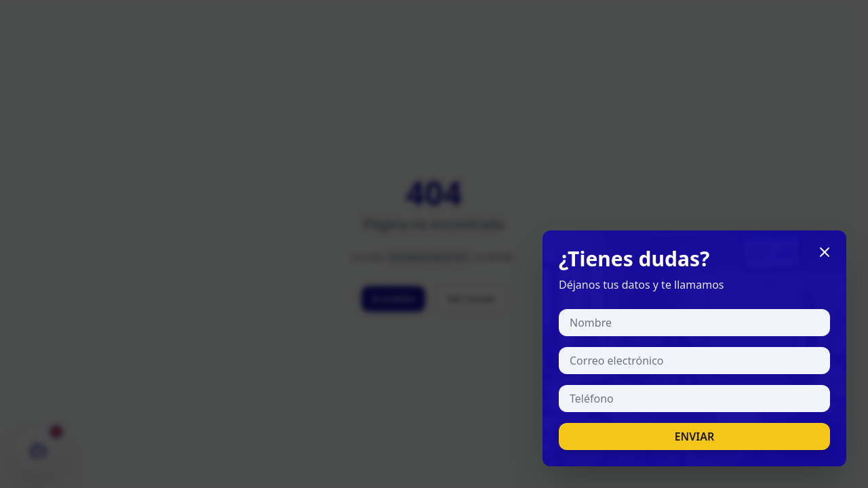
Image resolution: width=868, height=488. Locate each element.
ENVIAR (695, 436)
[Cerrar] (825, 252)
